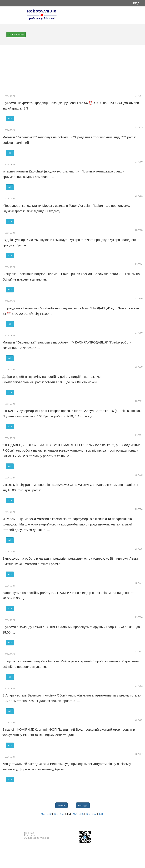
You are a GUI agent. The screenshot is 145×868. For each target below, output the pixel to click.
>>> (10, 119)
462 (62, 814)
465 (82, 814)
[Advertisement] (72, 70)
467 (95, 814)
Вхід (136, 3)
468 (101, 814)
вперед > (83, 805)
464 (75, 814)
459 (43, 814)
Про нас (29, 833)
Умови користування (36, 838)
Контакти (30, 835)
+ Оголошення (16, 35)
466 (88, 814)
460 (50, 814)
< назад (61, 805)
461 (56, 814)
